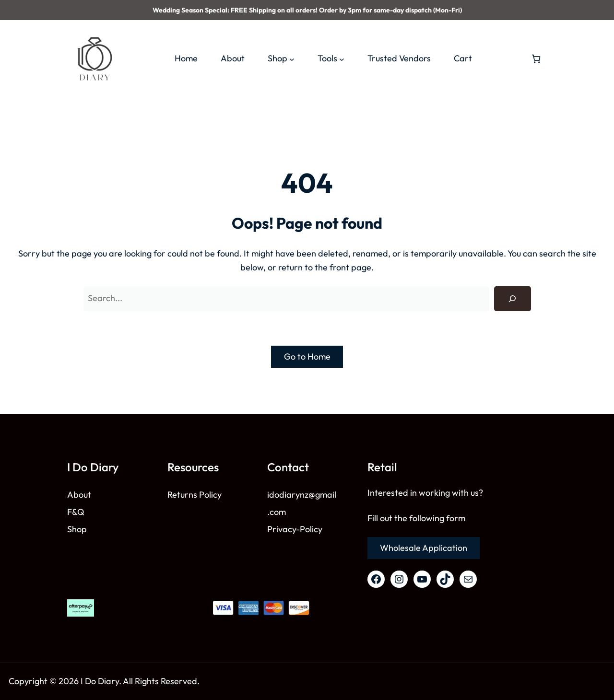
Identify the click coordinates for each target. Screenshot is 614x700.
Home (186, 58)
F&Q (76, 512)
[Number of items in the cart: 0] (536, 59)
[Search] (512, 299)
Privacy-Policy (295, 529)
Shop (77, 529)
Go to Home (307, 356)
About (79, 495)
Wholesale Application (424, 548)
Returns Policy (195, 495)
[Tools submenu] (342, 59)
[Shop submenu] (292, 59)
